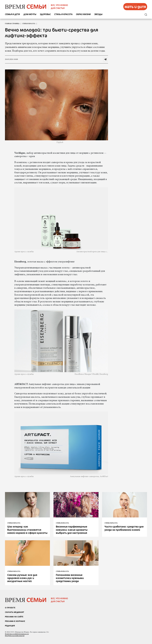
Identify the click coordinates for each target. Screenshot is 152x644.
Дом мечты (30, 14)
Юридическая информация (15, 636)
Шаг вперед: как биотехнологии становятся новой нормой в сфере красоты (27, 530)
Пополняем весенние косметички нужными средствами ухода (70, 578)
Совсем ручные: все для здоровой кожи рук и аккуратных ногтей (22, 578)
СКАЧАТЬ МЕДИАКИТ (15, 612)
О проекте (10, 608)
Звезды (98, 14)
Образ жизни (83, 14)
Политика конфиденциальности (17, 634)
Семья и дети (12, 14)
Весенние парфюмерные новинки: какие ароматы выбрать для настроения (72, 530)
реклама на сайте (14, 617)
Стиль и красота (63, 14)
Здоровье (45, 14)
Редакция (10, 626)
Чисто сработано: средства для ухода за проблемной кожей (124, 528)
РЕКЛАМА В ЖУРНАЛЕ (15, 621)
